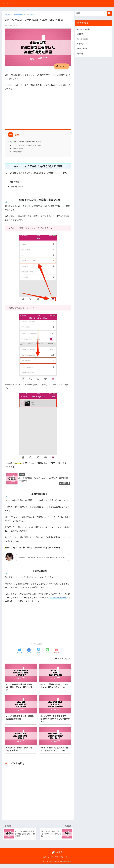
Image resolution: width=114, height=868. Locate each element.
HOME (57, 857)
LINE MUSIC (83, 49)
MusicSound (11, 3)
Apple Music (83, 39)
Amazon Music (84, 29)
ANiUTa (80, 34)
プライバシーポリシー (63, 861)
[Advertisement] (38, 109)
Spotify (80, 54)
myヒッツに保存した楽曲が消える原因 (25, 141)
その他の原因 (17, 152)
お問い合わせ (48, 861)
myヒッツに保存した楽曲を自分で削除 (27, 145)
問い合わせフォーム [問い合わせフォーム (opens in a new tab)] (58, 598)
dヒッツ (68, 659)
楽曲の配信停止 (18, 148)
